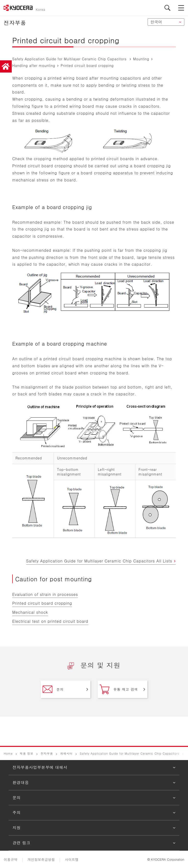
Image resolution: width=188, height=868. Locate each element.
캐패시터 (66, 753)
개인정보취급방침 (41, 859)
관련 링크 (21, 843)
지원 (17, 828)
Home (8, 753)
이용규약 (11, 859)
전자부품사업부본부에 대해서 (40, 767)
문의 (53, 689)
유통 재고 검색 (119, 689)
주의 (17, 812)
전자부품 (47, 753)
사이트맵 (72, 859)
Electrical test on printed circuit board (50, 621)
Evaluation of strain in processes (45, 594)
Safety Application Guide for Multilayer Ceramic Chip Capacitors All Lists (99, 561)
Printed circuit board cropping (42, 603)
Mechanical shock (30, 612)
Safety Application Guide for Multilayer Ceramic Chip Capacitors (129, 753)
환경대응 (21, 782)
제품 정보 (27, 753)
